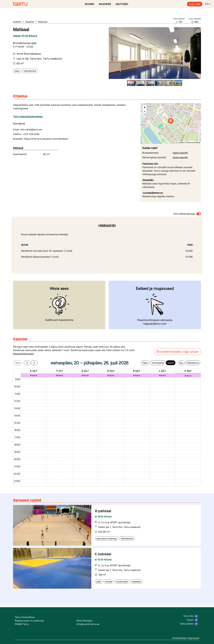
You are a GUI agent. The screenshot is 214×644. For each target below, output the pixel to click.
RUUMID (89, 4)
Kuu (181, 363)
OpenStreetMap (194, 142)
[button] (171, 121)
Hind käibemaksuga (184, 214)
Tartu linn (191, 616)
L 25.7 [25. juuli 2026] (162, 371)
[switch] (199, 214)
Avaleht (17, 22)
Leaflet (181, 142)
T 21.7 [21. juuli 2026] (59, 371)
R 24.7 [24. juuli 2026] (137, 371)
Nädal (171, 363)
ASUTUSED (122, 4)
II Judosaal (103, 554)
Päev (145, 363)
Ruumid (30, 22)
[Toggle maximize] (197, 31)
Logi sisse (195, 4)
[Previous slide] (115, 59)
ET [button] (208, 4)
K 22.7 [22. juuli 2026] (85, 371)
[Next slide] (195, 59)
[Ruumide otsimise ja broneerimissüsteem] (14, 4)
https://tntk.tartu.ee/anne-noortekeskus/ (46, 139)
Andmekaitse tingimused (186, 638)
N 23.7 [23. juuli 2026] (111, 371)
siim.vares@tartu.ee (31, 129)
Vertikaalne (158, 363)
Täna (17, 363)
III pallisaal (103, 511)
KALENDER (105, 4)
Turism (192, 620)
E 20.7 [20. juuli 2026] (34, 371)
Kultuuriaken (189, 624)
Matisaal (43, 22)
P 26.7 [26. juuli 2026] (188, 371)
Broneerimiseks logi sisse (177, 352)
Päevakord (193, 363)
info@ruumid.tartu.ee (88, 624)
